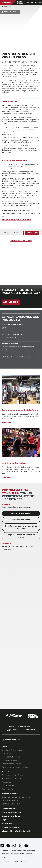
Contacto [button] (6, 851)
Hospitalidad (7, 753)
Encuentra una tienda (11, 816)
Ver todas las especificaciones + (17, 219)
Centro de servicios (10, 800)
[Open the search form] (32, 3)
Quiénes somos (8, 808)
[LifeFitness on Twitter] (20, 846)
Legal (4, 820)
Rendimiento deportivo (12, 764)
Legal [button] (4, 857)
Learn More (6, 422)
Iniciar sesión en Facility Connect (16, 831)
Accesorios (6, 782)
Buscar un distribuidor (11, 812)
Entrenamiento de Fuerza (13, 779)
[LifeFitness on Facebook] (8, 846)
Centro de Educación (11, 804)
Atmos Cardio (7, 789)
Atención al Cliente (21, 520)
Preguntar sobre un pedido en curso (21, 536)
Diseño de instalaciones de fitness (16, 797)
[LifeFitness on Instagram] (14, 846)
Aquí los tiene (11, 302)
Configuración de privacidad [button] (24, 851)
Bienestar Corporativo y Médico (15, 767)
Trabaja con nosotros (11, 827)
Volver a (7, 7)
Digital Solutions (9, 785)
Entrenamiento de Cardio (13, 775)
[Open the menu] (40, 3)
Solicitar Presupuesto (21, 514)
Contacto (32, 233)
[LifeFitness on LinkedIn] (2, 846)
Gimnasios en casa (9, 760)
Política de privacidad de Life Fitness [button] (17, 854)
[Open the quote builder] (36, 3)
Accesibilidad (7, 823)
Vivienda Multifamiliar (11, 757)
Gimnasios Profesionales (12, 750)
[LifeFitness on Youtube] (26, 846)
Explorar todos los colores (21, 241)
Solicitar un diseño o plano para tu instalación (21, 527)
